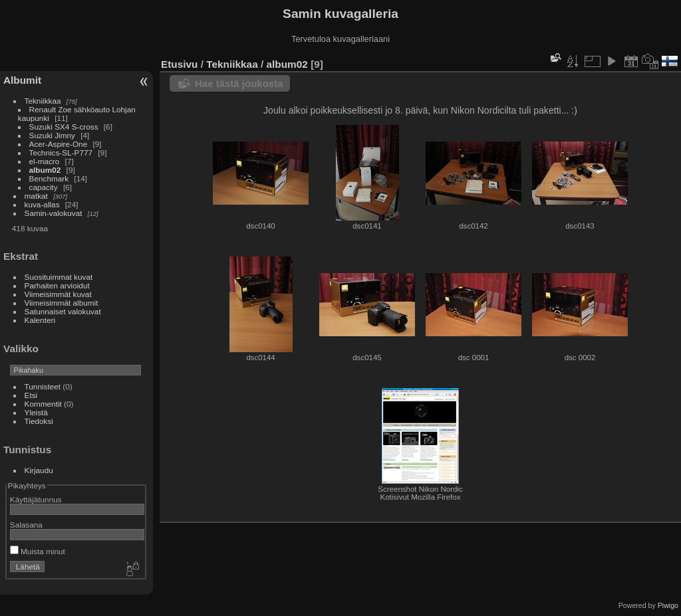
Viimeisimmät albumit (62, 303)
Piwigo (668, 605)
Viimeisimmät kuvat (58, 294)
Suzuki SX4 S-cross (64, 127)
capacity (44, 187)
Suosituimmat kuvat (59, 277)
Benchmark (49, 178)
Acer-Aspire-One (59, 144)
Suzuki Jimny (52, 135)
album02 (45, 170)
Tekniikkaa (43, 101)
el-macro (45, 161)
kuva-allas (42, 204)
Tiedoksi (39, 421)
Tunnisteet (43, 386)
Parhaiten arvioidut (57, 285)
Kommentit (43, 404)
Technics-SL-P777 (61, 153)
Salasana (26, 525)
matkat (36, 196)
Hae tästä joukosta (239, 83)
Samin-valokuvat (54, 213)
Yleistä (36, 412)
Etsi (31, 395)
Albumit (22, 80)
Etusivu (179, 64)
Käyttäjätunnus (36, 499)
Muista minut (38, 551)
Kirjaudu (39, 470)
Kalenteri (40, 320)
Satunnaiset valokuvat (63, 311)
